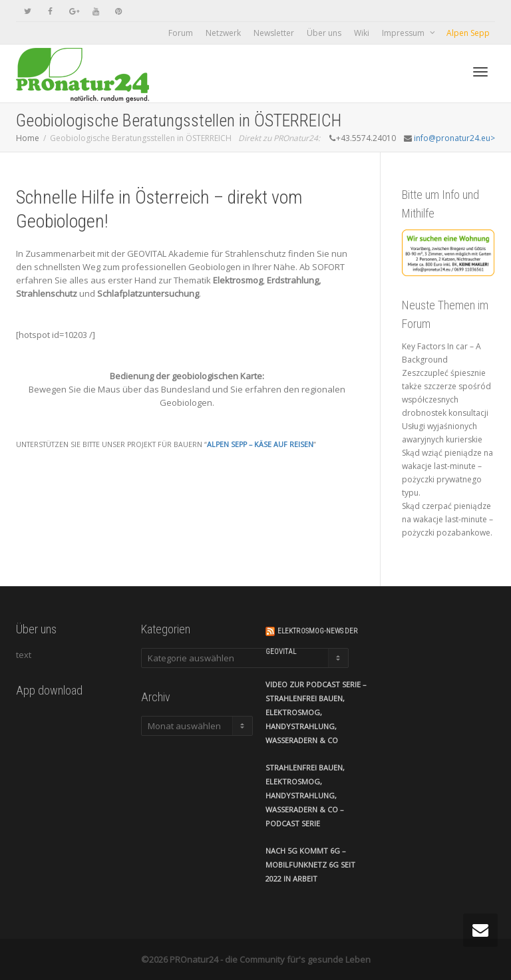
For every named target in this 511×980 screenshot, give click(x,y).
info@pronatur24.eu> (454, 138)
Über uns (324, 33)
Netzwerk (223, 33)
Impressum (404, 33)
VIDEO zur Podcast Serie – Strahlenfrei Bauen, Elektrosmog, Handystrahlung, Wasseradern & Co (316, 712)
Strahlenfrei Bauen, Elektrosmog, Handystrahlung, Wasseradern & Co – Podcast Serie (305, 795)
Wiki (362, 33)
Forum (181, 33)
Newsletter (274, 33)
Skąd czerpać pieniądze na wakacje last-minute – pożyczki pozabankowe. (447, 519)
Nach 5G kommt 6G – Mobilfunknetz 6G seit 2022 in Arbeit (310, 865)
